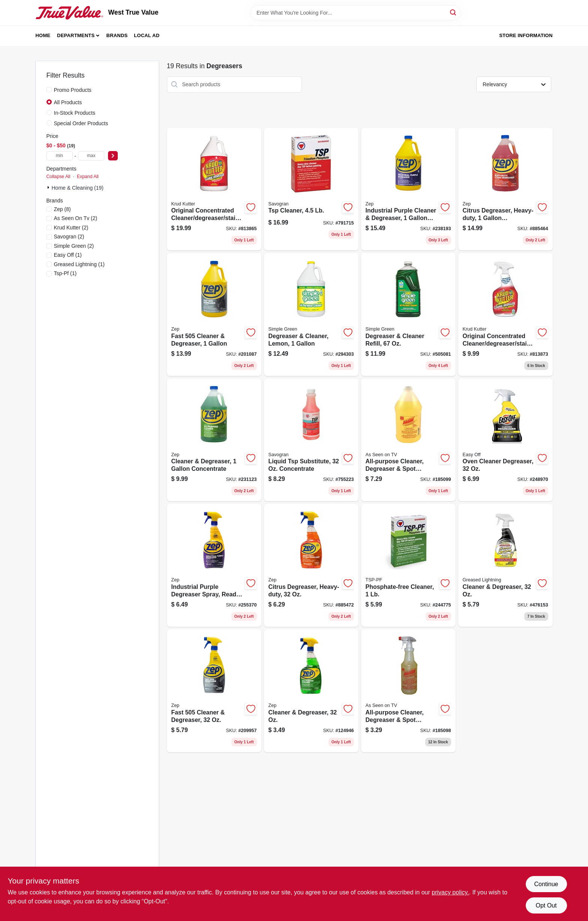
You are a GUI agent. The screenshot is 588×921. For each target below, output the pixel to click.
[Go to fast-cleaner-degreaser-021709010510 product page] (214, 691)
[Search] (454, 12)
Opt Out (546, 905)
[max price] (91, 156)
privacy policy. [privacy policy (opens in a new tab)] (450, 892)
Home (43, 35)
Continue (546, 884)
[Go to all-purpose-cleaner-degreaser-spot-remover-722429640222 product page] (408, 440)
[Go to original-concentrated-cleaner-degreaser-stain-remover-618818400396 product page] (214, 189)
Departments (76, 35)
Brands (117, 35)
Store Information (526, 35)
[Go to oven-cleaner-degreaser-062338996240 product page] (505, 440)
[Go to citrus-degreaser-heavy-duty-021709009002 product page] (311, 565)
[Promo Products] (49, 90)
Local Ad (147, 35)
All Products (68, 102)
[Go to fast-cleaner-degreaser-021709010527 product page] (214, 314)
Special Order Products (81, 123)
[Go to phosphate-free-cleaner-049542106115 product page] (408, 565)
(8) (62, 209)
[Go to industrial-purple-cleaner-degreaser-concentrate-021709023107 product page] (408, 189)
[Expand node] (49, 187)
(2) (76, 218)
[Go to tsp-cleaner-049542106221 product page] (311, 189)
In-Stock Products (75, 113)
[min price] (60, 156)
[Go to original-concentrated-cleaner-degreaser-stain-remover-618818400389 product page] (505, 314)
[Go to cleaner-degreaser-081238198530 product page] (505, 565)
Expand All (88, 177)
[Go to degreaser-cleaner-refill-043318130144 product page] (408, 314)
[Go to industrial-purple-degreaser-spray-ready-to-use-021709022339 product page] (214, 565)
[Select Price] (113, 156)
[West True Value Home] (69, 13)
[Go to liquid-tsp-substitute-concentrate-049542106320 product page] (311, 440)
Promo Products (73, 90)
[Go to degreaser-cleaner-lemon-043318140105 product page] (311, 314)
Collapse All (58, 177)
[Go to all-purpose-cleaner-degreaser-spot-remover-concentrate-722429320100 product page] (408, 691)
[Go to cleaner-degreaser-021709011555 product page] (311, 691)
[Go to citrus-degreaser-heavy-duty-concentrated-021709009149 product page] (505, 189)
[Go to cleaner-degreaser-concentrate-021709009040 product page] (214, 440)
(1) (68, 255)
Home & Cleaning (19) (78, 188)
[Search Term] (355, 13)
